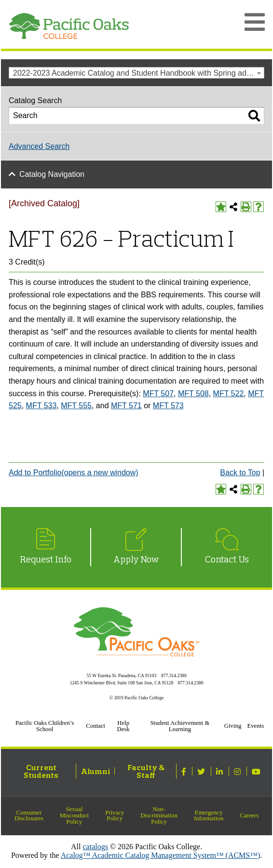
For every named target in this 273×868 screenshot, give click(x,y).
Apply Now (136, 559)
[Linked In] (221, 771)
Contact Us (227, 559)
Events (255, 726)
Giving (233, 726)
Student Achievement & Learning (180, 726)
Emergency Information (209, 816)
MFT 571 (126, 406)
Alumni (96, 771)
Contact (96, 726)
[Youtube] (257, 771)
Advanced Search (39, 146)
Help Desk (123, 726)
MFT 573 (168, 406)
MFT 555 (76, 406)
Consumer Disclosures (29, 816)
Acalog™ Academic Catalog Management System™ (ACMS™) (161, 855)
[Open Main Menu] (255, 22)
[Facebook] (185, 771)
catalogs (96, 847)
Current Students (41, 771)
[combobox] (136, 73)
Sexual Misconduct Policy (74, 815)
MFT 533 (41, 406)
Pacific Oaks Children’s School (45, 726)
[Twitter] (202, 771)
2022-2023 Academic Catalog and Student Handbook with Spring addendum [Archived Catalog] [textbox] (138, 73)
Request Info (46, 559)
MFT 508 (193, 394)
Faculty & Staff (146, 771)
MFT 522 (229, 394)
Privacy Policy (115, 816)
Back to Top (240, 473)
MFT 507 (158, 394)
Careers (249, 815)
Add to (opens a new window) (74, 473)
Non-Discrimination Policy (159, 815)
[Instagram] (239, 771)
